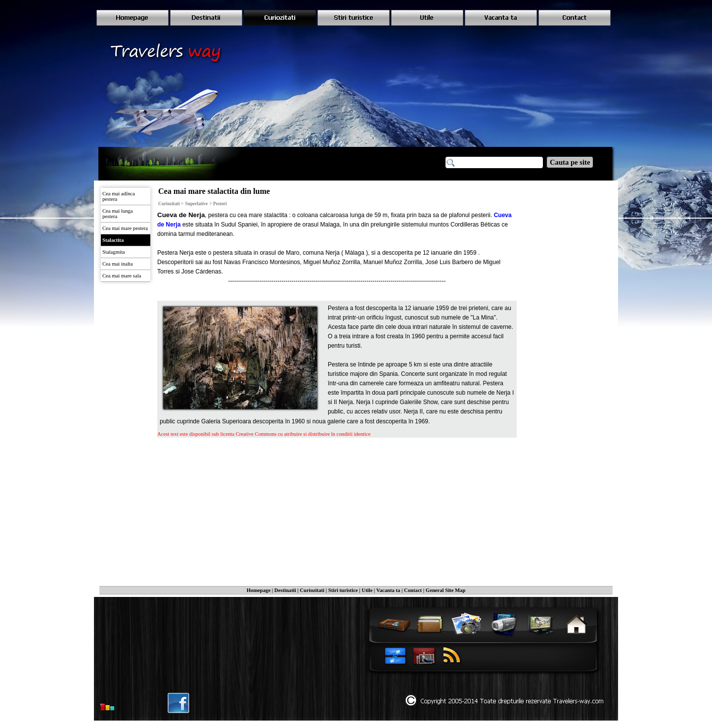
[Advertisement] (246, 504)
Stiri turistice (343, 590)
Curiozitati (312, 590)
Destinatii (285, 590)
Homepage (259, 590)
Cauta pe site (570, 162)
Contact (413, 590)
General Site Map (446, 590)
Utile (367, 590)
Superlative (197, 204)
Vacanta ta (388, 590)
